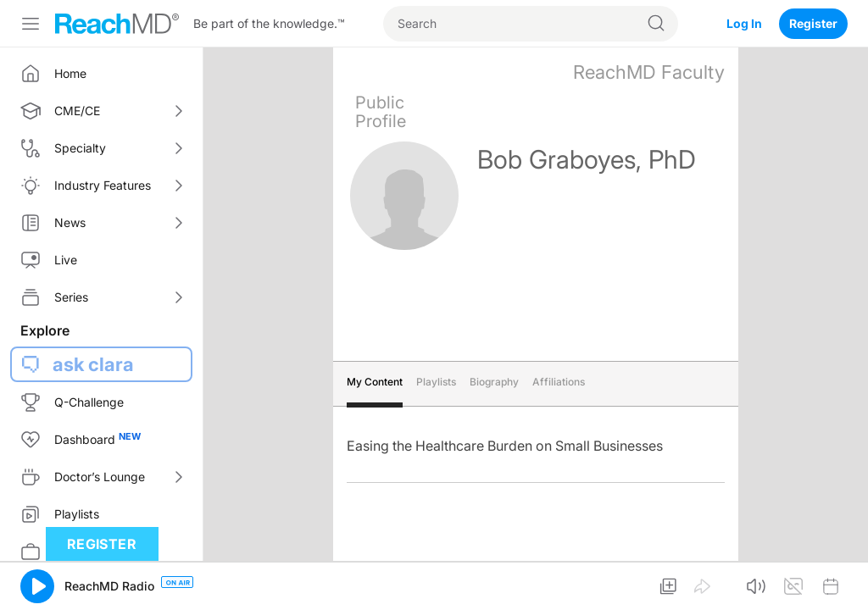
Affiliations (559, 382)
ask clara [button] (93, 364)
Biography (494, 382)
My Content (375, 382)
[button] (37, 586)
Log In (744, 23)
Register (813, 23)
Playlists (436, 382)
